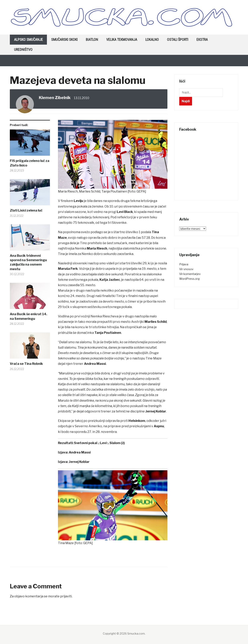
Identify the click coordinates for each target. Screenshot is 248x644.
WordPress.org (189, 279)
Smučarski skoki (64, 40)
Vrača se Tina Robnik (26, 364)
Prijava (184, 264)
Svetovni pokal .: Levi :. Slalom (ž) (99, 443)
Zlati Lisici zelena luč (26, 210)
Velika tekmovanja (122, 40)
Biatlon (92, 40)
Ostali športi (178, 40)
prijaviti (66, 596)
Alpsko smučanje (28, 40)
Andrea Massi (80, 452)
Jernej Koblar (79, 462)
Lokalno (152, 40)
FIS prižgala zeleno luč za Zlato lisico (30, 163)
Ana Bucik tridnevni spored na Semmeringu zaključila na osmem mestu (28, 262)
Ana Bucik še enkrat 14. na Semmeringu (28, 316)
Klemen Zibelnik (55, 98)
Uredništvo (23, 50)
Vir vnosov (186, 269)
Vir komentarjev (190, 274)
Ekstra (202, 40)
